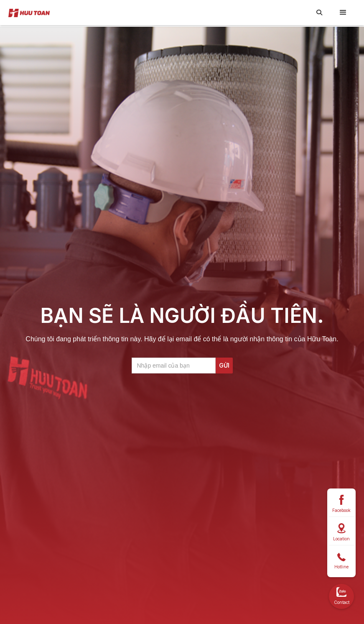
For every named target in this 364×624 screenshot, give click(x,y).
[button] (343, 13)
